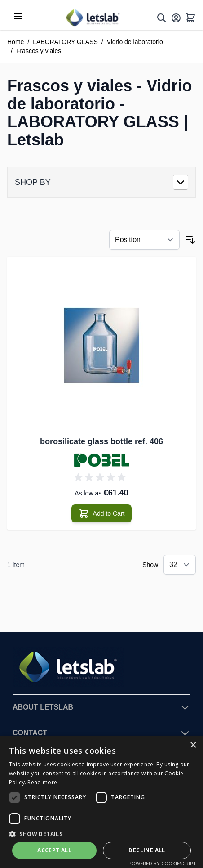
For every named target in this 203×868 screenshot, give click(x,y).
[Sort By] (144, 240)
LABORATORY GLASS (65, 42)
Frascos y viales (39, 51)
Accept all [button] (54, 850)
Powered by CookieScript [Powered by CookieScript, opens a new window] (162, 863)
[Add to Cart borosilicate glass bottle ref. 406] (102, 513)
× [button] (193, 745)
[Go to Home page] (93, 18)
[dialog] (101, 802)
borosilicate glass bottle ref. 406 (101, 441)
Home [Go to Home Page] (15, 42)
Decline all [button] (147, 850)
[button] (101, 834)
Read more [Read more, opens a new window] (42, 782)
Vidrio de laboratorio (135, 42)
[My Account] (176, 18)
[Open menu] (18, 16)
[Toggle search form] (162, 18)
